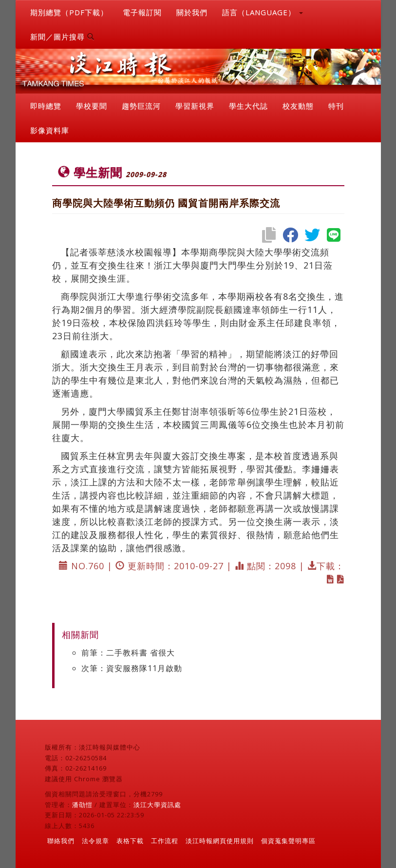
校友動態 (298, 106)
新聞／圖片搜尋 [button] (62, 37)
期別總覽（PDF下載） (69, 12)
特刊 (336, 106)
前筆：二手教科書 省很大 (128, 653)
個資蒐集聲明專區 (288, 841)
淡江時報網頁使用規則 (220, 841)
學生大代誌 (248, 106)
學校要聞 (92, 106)
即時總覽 (46, 106)
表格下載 (130, 841)
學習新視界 (195, 106)
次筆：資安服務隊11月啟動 (132, 668)
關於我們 (192, 12)
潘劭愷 (82, 805)
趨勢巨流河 (141, 106)
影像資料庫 (50, 130)
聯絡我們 (61, 841)
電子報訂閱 (142, 12)
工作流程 (165, 841)
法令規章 (95, 841)
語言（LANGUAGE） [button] (263, 12)
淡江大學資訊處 (157, 805)
